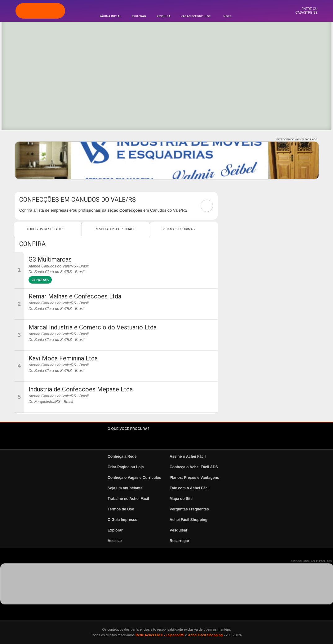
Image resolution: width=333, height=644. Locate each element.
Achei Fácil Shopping (189, 520)
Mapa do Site (181, 499)
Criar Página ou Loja (126, 467)
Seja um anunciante (125, 488)
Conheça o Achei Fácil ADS (194, 467)
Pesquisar (178, 530)
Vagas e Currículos (196, 16)
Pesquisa (164, 16)
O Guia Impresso (122, 520)
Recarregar (179, 541)
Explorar (139, 16)
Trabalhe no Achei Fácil (128, 499)
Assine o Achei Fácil (188, 457)
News (227, 16)
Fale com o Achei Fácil (190, 488)
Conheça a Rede (122, 457)
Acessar (115, 541)
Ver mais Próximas (179, 229)
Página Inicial (110, 16)
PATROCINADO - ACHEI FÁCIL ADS (297, 139)
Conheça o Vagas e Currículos (134, 478)
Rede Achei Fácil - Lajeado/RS (160, 635)
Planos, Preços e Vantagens (194, 478)
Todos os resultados (46, 229)
